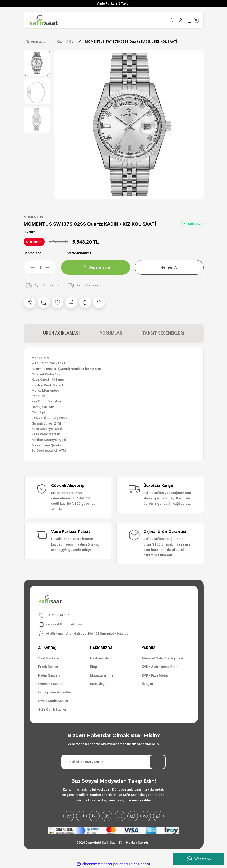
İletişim (147, 684)
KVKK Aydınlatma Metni (160, 667)
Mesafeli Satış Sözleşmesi (162, 658)
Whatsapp (199, 859)
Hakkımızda (99, 658)
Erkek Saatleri (49, 667)
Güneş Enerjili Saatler (55, 692)
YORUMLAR (111, 333)
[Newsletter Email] (113, 762)
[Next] (191, 186)
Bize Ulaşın (99, 684)
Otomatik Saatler (51, 684)
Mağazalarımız (102, 675)
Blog (93, 667)
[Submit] (157, 762)
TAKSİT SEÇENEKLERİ (163, 333)
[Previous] (175, 186)
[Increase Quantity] (50, 267)
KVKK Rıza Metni (155, 675)
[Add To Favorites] (57, 302)
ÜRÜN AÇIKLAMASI (61, 333)
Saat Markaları (49, 658)
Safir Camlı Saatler (52, 709)
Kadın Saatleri (49, 675)
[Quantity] (40, 267)
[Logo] (44, 20)
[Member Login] (181, 20)
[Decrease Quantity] (30, 267)
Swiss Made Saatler (53, 701)
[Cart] (193, 20)
